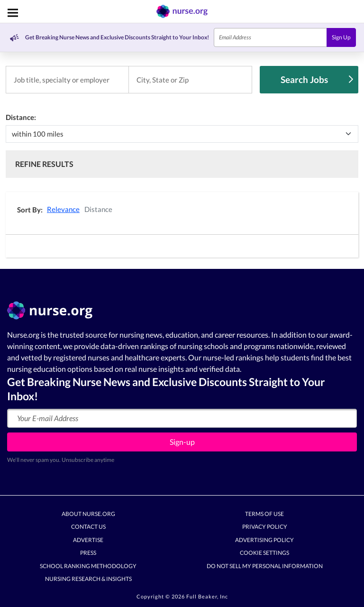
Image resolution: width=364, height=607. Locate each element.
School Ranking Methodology (88, 566)
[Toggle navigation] (13, 13)
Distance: (21, 117)
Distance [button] (98, 209)
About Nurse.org (88, 514)
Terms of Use (264, 514)
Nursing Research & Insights (88, 579)
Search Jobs (317, 79)
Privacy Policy (265, 527)
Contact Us (88, 527)
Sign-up (182, 442)
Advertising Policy (264, 540)
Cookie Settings (264, 553)
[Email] (270, 37)
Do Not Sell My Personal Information (265, 566)
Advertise (88, 540)
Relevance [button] (63, 209)
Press (88, 553)
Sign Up (341, 37)
